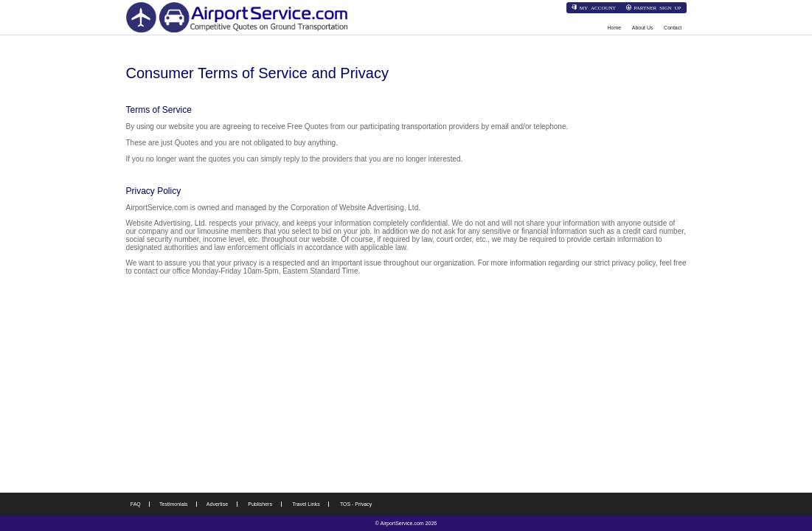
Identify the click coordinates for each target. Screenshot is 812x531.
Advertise (217, 504)
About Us (643, 28)
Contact (673, 28)
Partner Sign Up (657, 7)
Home (615, 28)
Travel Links (306, 504)
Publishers (260, 504)
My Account (598, 7)
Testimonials (174, 504)
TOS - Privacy (356, 504)
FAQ (136, 504)
